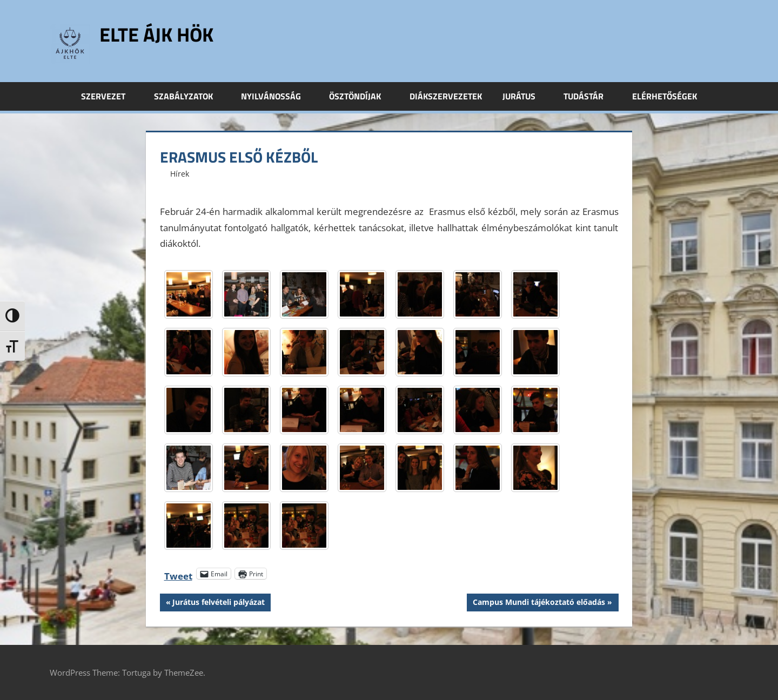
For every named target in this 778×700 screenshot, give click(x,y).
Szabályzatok (189, 96)
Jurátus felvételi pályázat (218, 603)
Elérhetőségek (665, 96)
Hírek (180, 174)
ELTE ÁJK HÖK (156, 34)
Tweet (178, 574)
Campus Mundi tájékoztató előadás (539, 603)
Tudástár (589, 96)
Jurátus (525, 96)
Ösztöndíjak (361, 96)
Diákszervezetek (446, 96)
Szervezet (109, 96)
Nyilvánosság (277, 96)
